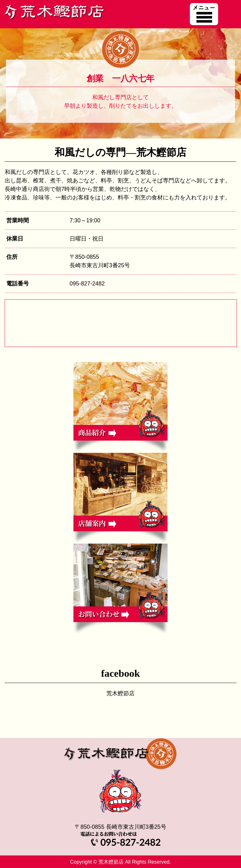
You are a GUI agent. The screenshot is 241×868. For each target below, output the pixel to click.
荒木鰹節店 (120, 693)
